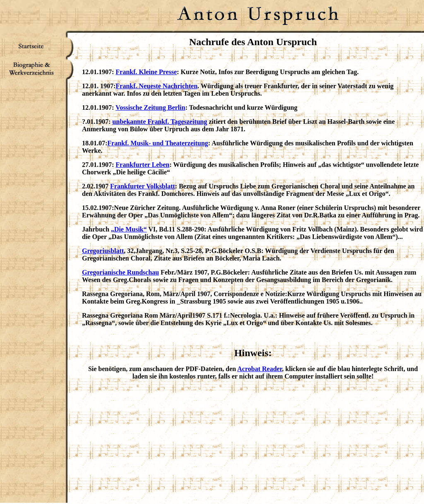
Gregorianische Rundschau (120, 272)
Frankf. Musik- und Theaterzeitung (158, 143)
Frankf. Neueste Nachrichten (157, 86)
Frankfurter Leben (142, 165)
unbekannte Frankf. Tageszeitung (160, 122)
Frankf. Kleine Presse (146, 72)
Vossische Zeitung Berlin (150, 107)
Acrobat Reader (260, 369)
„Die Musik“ (129, 229)
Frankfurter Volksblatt (143, 186)
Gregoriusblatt (103, 251)
